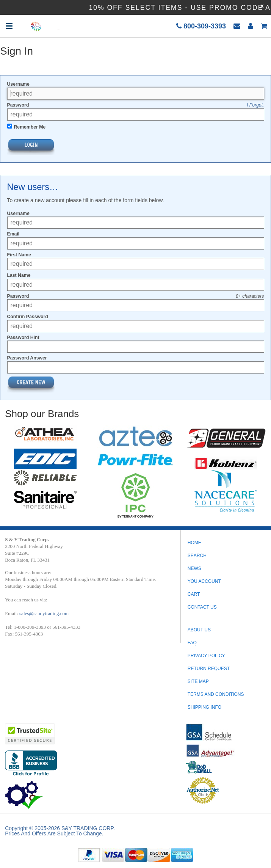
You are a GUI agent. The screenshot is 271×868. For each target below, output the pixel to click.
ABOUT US (199, 630)
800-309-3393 (201, 26)
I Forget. (255, 105)
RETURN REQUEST (209, 669)
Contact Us (202, 607)
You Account (204, 581)
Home (194, 543)
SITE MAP (198, 681)
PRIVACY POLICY (206, 656)
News (194, 568)
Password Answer (27, 358)
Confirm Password (28, 317)
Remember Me (30, 127)
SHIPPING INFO (204, 707)
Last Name (19, 275)
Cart (194, 594)
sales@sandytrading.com (44, 613)
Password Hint (23, 337)
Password (18, 105)
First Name (19, 255)
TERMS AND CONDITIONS (216, 694)
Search (197, 556)
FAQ (192, 643)
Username (18, 84)
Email (13, 234)
